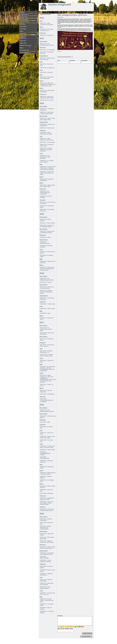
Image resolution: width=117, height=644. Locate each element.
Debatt (21, 31)
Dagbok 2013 (23, 36)
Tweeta (59, 51)
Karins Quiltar (23, 26)
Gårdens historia (24, 17)
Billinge (22, 48)
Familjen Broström (24, 15)
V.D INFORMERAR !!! (25, 53)
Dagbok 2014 (23, 34)
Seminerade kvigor (24, 50)
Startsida (22, 12)
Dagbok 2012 (23, 38)
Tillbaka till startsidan (45, 14)
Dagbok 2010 (23, 43)
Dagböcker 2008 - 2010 (25, 45)
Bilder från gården (24, 19)
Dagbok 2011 (23, 41)
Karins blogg (23, 29)
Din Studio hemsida (91, 642)
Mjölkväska (22, 24)
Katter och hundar (24, 22)
